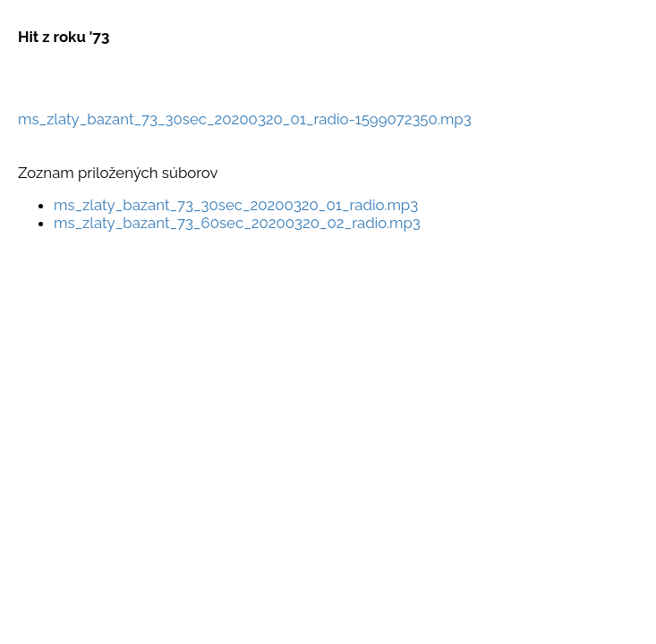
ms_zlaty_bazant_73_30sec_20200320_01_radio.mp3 (236, 205)
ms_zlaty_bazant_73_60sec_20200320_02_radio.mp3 (237, 223)
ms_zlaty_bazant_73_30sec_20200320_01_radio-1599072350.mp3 (245, 119)
